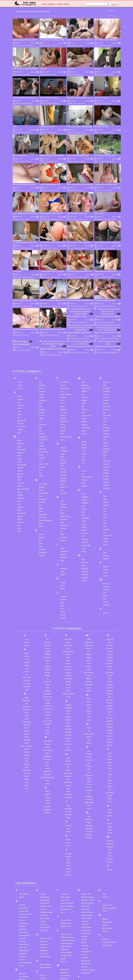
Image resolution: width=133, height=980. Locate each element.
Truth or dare (86, 975)
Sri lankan (85, 912)
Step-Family (64, 343)
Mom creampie (66, 942)
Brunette (54, 74)
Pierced (84, 479)
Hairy (62, 456)
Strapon (106, 425)
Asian (44, 46)
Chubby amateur (46, 861)
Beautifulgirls (110, 277)
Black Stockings (110, 248)
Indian (62, 503)
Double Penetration (45, 475)
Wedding (106, 544)
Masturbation (86, 343)
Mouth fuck (64, 951)
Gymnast (63, 448)
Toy (104, 487)
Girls (62, 420)
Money (84, 373)
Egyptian (42, 492)
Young (105, 567)
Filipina (63, 361)
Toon (105, 481)
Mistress (85, 364)
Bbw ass (22, 937)
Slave (105, 379)
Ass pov (22, 920)
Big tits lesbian (24, 955)
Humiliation (29, 103)
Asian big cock (24, 905)
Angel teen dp (24, 899)
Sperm (105, 406)
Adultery (99, 103)
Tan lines (84, 935)
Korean (63, 543)
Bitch (84, 103)
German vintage (45, 974)
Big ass (77, 46)
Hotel (62, 489)
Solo (105, 394)
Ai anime (22, 860)
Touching (106, 484)
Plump (84, 485)
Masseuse (85, 340)
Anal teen (22, 896)
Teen (105, 463)
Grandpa (63, 432)
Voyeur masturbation (109, 863)
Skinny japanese (87, 870)
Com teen (43, 864)
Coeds (83, 132)
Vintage (106, 524)
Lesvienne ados (66, 910)
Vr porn (105, 866)
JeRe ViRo (43, 69)
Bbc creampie (24, 931)
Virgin (105, 527)
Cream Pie (42, 403)
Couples (27, 219)
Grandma (63, 429)
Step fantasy (86, 915)
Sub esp (84, 921)
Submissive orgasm (88, 924)
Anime (20, 363)
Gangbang (56, 103)
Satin (105, 340)
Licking (63, 569)
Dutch (41, 481)
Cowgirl (82, 190)
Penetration (86, 473)
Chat (40, 361)
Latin (62, 557)
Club (40, 382)
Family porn (44, 936)
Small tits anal (86, 882)
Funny (62, 394)
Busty (19, 483)
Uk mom (105, 852)
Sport (105, 409)
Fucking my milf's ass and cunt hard (52, 271)
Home (44, 4)
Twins (105, 499)
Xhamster (35, 43)
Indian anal (64, 849)
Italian (62, 515)
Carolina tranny (45, 852)
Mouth (84, 385)
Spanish (106, 400)
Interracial (64, 512)
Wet (104, 547)
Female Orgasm (66, 349)
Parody (84, 464)
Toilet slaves (86, 972)
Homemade (64, 480)
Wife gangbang (107, 883)
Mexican (85, 352)
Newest (67, 4)
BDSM (104, 103)
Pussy (84, 506)
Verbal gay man (107, 860)
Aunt (19, 387)
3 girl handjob (24, 849)
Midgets (84, 355)
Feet (62, 346)
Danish (41, 445)
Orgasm (84, 434)
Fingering (54, 46)
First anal (43, 945)
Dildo (41, 463)
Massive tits (65, 924)
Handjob (63, 459)
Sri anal (84, 909)
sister (15, 127)
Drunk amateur (45, 911)
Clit (40, 376)
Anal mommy (24, 887)
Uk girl (104, 849)
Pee (83, 470)
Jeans (62, 526)
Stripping (106, 428)
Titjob (105, 472)
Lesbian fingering (66, 898)
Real (83, 514)
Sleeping (106, 382)
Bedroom (21, 422)
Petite (84, 476)
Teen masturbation (88, 957)
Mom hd (63, 945)
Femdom (28, 161)
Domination (43, 472)
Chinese (42, 367)
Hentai (62, 468)
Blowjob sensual (25, 968)
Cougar (41, 397)
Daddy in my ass (46, 893)
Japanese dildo (66, 875)
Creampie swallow (46, 867)
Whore (105, 550)
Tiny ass (84, 969)
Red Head (85, 517)
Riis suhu (98, 69)
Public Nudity (86, 500)
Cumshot (42, 421)
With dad (105, 886)
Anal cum (22, 875)
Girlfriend (63, 417)
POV (83, 491)
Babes (23, 219)
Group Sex (64, 442)
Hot (61, 486)
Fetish (62, 355)
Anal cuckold (24, 872)
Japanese (64, 523)
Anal (107, 132)
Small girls (85, 879)
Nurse (84, 414)
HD (82, 74)
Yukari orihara (107, 900)
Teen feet (85, 954)
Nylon (84, 417)
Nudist (84, 408)
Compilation (43, 391)
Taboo (105, 451)
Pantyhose (85, 457)
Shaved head (86, 849)
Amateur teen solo (25, 869)
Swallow (106, 437)
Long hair (64, 916)
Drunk (41, 478)
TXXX (36, 101)
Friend (62, 388)
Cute (40, 428)
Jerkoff (63, 529)
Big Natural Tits (29, 46)
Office (84, 425)
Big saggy (23, 952)
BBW (71, 103)
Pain (83, 448)
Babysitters (21, 398)
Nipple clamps (65, 959)
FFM (62, 358)
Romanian (85, 529)
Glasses (63, 423)
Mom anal (64, 933)
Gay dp (42, 971)
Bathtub (72, 132)
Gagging (63, 402)
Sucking (106, 434)
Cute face (43, 879)
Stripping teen (86, 918)
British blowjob (24, 977)
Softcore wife (86, 888)
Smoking (106, 388)
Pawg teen (64, 978)
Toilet (105, 478)
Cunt (40, 425)
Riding (84, 520)
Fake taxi (43, 933)
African (20, 351)
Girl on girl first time (47, 977)
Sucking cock (86, 927)
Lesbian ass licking (67, 892)
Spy (104, 412)
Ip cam (63, 867)
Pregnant (85, 494)
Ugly (105, 507)
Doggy (110, 190)
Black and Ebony (23, 443)
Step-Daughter (44, 448)
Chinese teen (44, 858)
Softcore (106, 391)
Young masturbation (109, 897)
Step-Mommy (86, 370)
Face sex (43, 930)
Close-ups (109, 46)
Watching (106, 538)
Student (106, 431)
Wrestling (106, 559)
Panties (84, 454)
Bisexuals (21, 437)
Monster (84, 376)
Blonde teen (23, 961)
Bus (19, 480)
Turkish (106, 493)
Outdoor (84, 440)
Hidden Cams (65, 471)
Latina (62, 560)
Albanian (18, 103)
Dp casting (43, 908)
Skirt (105, 376)
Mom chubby (65, 939)
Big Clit (17, 277)
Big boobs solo (24, 946)
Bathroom (21, 407)
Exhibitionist (43, 507)
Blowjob (20, 450)
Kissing (63, 537)
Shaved (106, 355)
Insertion (63, 509)
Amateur (21, 46)
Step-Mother (86, 382)
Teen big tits (85, 941)
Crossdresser (43, 406)
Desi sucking (44, 899)
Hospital (63, 483)
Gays (62, 411)
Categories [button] (52, 4)
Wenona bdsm (107, 877)
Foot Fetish (64, 376)
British (20, 465)
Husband (63, 495)
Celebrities (42, 355)
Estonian (49, 46)
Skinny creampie (87, 867)
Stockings (106, 421)
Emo (40, 495)
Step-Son (106, 397)
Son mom (85, 903)
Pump (84, 503)
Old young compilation (64, 971)
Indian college (65, 852)
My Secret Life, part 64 (47, 127)
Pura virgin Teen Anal (101, 127)
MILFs (112, 74)
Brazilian (20, 462)
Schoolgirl (106, 343)
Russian (84, 535)
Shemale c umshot (88, 855)
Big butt (22, 949)
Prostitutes (85, 497)
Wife (105, 553)
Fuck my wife (44, 960)
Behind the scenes (26, 940)
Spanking (106, 403)
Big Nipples (107, 219)
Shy (104, 367)
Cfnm (41, 358)
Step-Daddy (43, 439)
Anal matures (24, 878)
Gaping (63, 408)
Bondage (21, 453)
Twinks (105, 496)
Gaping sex (44, 968)
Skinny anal (85, 864)
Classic (41, 373)
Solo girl (84, 894)
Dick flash (43, 902)
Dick (40, 460)
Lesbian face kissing (68, 895)
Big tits (82, 46)
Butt (19, 486)
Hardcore (63, 462)
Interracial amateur (67, 858)
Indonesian (64, 506)
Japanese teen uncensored (66, 882)
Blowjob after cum (25, 965)
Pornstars (85, 488)
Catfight (41, 352)
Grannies (63, 435)
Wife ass (105, 880)
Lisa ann (63, 913)
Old (83, 428)
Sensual (106, 349)
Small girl (85, 876)
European (29, 132)
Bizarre (20, 440)
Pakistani (85, 451)
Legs (62, 563)
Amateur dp (23, 863)
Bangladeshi (22, 404)
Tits (104, 475)
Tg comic (84, 966)
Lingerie (63, 572)
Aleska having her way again (49, 98)
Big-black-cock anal (26, 958)
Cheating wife (45, 855)
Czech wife (44, 885)
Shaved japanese (87, 852)
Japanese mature (67, 878)
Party (83, 467)
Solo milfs (85, 900)
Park (83, 461)
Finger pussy (44, 942)
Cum (40, 415)
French (63, 385)
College (111, 132)
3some (20, 340)
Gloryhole (64, 426)
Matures (84, 346)
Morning (84, 379)
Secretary (106, 346)
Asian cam (23, 908)
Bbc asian (23, 928)
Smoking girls (86, 885)
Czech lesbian (45, 882)
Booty (19, 456)
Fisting (62, 370)
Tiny (104, 469)
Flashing (63, 373)
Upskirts (106, 513)
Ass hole (20, 378)
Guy (62, 445)
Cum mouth (44, 870)
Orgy (83, 437)
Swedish (106, 440)
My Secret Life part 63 (20, 156)
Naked (84, 396)
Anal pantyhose (25, 890)
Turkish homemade (88, 978)
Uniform (106, 510)
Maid (83, 337)
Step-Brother (22, 468)
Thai (105, 466)
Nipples (84, 402)
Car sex (41, 343)
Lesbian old (65, 904)
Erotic (41, 498)
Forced (63, 382)
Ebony (41, 489)
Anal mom (23, 884)
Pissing (84, 482)
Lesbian (63, 566)
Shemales (107, 361)
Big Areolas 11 (99, 213)
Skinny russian (86, 873)
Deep (41, 451)
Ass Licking (21, 381)
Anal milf (22, 881)
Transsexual (107, 490)
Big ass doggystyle (26, 943)
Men (83, 349)
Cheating (82, 161)
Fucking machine (66, 391)
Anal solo (22, 893)
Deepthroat (43, 454)
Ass (49, 277)
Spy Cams (107, 415)
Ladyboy (63, 554)
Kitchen (63, 540)
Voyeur (106, 530)
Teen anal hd (86, 938)
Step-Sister (107, 370)
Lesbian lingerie (66, 901)
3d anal (22, 852)
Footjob (63, 379)
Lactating (63, 551)
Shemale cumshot (88, 858)
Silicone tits (85, 861)
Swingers (106, 443)
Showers (106, 364)
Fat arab (43, 939)
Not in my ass (65, 962)
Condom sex (43, 394)
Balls (19, 401)
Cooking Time (17, 271)
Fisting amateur (45, 948)
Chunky (41, 370)
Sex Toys (106, 352)
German (63, 414)
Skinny (105, 373)
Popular (60, 4)
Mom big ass (65, 936)
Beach (20, 416)
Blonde (28, 74)
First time (63, 367)
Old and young (87, 431)
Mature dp (64, 927)
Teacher (106, 457)
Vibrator (106, 521)
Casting (41, 349)
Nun (83, 411)
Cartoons (42, 346)
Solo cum (85, 891)
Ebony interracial (46, 922)
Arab (19, 366)
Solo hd (84, 897)
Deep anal (43, 896)
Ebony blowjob (45, 919)
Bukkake (20, 477)
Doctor (41, 466)
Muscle (84, 388)
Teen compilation (87, 947)
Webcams (107, 541)
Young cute (106, 894)
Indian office (65, 855)
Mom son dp (65, 948)
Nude (83, 405)
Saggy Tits (107, 337)
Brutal (19, 474)
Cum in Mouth (44, 418)
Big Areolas (100, 219)
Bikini (19, 434)
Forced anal (44, 954)
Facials (63, 340)
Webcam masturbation (107, 875)
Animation (21, 360)
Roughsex (85, 532)
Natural (84, 399)
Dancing (42, 442)
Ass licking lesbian (25, 917)
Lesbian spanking (67, 907)
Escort (41, 501)
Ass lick (22, 914)
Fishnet (50, 103)
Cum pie (43, 876)
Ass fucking (21, 375)
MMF (83, 367)
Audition (20, 384)
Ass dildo (22, 911)
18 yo (17, 46)
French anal (44, 957)
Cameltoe (42, 340)
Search (113, 4)
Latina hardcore (66, 889)
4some (20, 343)
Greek (62, 439)
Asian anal (23, 902)
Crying (41, 409)
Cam (40, 337)
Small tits (106, 385)
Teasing (106, 460)
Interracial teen (66, 864)
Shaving (106, 358)
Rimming (85, 523)
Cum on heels (45, 873)
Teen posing (86, 960)
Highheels (64, 474)
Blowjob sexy (24, 971)
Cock (41, 385)
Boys (19, 459)
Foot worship (44, 951)
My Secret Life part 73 (102, 98)
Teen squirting (86, 963)
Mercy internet (65, 930)
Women (106, 556)
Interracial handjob (67, 861)
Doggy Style (43, 469)
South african (86, 906)
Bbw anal (22, 934)
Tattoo (105, 454)
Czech (41, 431)
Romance (85, 526)
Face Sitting (64, 337)
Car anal (43, 849)
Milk (83, 361)
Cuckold (42, 412)
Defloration (43, 457)
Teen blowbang (87, 944)
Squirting (106, 418)
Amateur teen (24, 866)
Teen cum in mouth (88, 951)
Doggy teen (44, 905)
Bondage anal (24, 974)
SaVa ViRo (71, 69)
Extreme (42, 510)
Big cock (23, 74)
